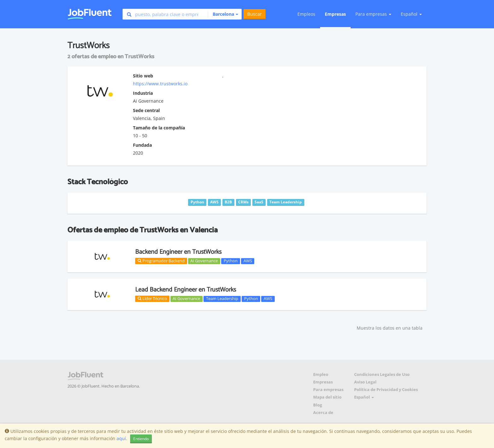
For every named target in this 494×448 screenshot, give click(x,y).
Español (411, 14)
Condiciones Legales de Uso (382, 374)
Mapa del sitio (327, 397)
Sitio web (143, 76)
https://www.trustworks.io (160, 84)
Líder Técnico (152, 298)
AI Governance (204, 261)
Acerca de (323, 413)
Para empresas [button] (373, 14)
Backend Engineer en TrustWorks (178, 252)
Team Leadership (222, 299)
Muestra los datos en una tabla (390, 328)
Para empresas (328, 390)
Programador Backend (161, 261)
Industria (143, 93)
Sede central (146, 110)
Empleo (321, 374)
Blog (318, 405)
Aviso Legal (365, 382)
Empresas (335, 14)
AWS (248, 261)
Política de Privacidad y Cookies (386, 390)
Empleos (306, 14)
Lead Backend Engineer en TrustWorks (186, 290)
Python (231, 261)
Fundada (142, 145)
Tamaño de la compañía (159, 128)
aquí (121, 438)
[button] (223, 14)
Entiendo (141, 439)
